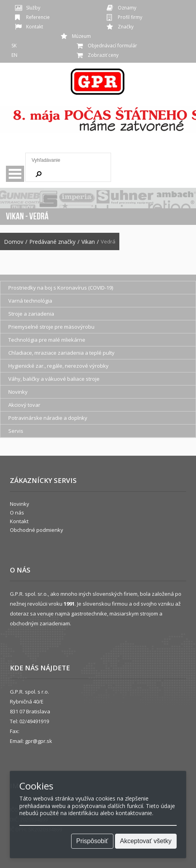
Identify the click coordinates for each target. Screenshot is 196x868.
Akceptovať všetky (146, 841)
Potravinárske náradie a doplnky (48, 418)
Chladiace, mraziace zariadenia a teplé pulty (61, 353)
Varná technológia (30, 301)
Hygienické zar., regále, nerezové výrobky (58, 366)
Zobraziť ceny (103, 55)
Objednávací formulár (112, 46)
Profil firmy (130, 17)
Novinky (18, 392)
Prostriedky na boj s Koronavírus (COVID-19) (61, 288)
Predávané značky (52, 242)
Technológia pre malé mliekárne (47, 340)
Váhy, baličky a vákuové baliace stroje (54, 379)
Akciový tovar (24, 405)
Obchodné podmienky (37, 530)
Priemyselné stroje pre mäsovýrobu (51, 327)
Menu (15, 174)
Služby (33, 8)
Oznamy (127, 8)
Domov (14, 242)
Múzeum (81, 36)
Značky (126, 27)
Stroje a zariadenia (31, 314)
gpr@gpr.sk (39, 741)
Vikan (88, 242)
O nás (17, 513)
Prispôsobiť (92, 841)
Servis (16, 431)
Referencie (38, 17)
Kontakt (35, 27)
